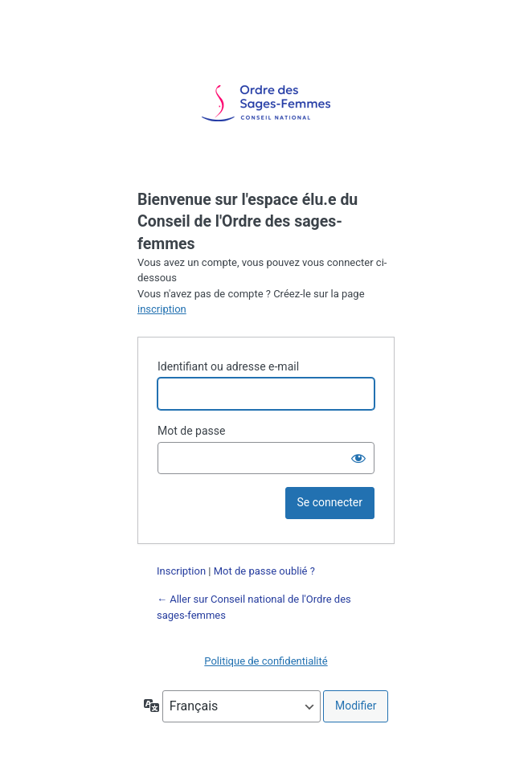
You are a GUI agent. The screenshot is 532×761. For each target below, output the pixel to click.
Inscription (181, 571)
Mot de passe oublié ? (264, 571)
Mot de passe (191, 431)
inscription (162, 309)
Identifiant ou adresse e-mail (228, 366)
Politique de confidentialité (266, 661)
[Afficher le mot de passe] (358, 458)
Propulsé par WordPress (266, 104)
